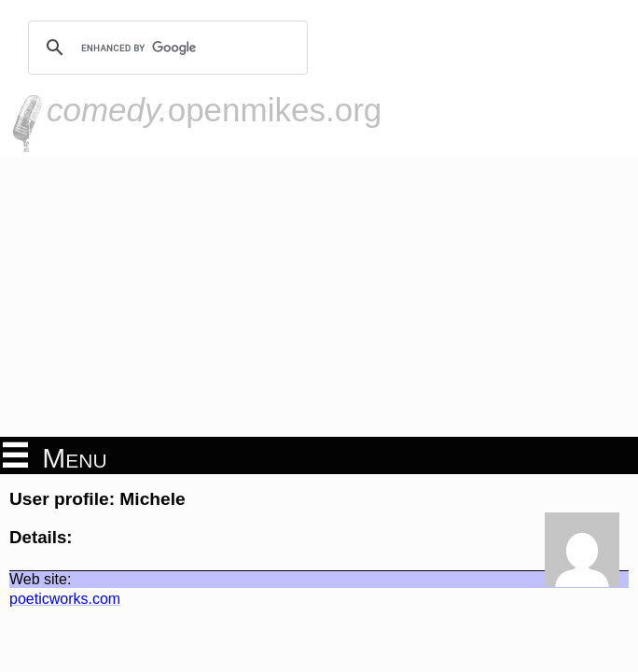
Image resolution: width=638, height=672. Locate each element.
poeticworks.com (65, 599)
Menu (55, 456)
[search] (165, 48)
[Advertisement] (319, 297)
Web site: (40, 579)
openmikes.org (214, 110)
